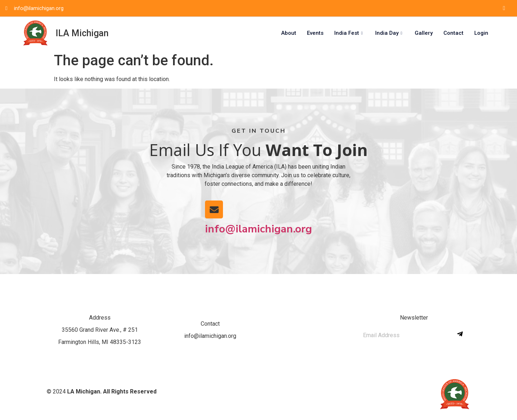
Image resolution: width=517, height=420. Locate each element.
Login (481, 33)
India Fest (349, 33)
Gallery (424, 33)
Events (315, 33)
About (289, 33)
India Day (390, 33)
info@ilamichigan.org (258, 229)
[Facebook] (504, 8)
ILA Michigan (82, 33)
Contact (453, 33)
